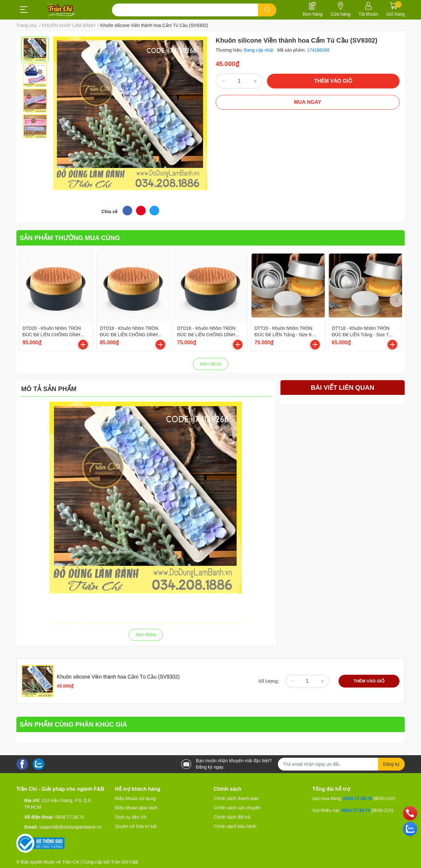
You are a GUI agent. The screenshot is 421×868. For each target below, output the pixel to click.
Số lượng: (269, 681)
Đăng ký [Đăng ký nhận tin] (391, 764)
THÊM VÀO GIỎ (333, 81)
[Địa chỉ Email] (341, 764)
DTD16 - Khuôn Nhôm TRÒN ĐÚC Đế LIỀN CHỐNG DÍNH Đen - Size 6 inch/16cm (206, 334)
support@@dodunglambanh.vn (70, 827)
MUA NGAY (308, 102)
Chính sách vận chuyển (237, 808)
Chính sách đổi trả (232, 817)
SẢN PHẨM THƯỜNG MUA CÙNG (70, 238)
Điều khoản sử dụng (136, 798)
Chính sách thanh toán (236, 798)
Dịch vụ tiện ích (131, 817)
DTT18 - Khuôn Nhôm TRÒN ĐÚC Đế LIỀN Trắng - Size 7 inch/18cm (361, 334)
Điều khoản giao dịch (136, 808)
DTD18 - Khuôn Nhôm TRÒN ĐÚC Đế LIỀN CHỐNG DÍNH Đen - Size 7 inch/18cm (129, 334)
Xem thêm (146, 635)
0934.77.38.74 (70, 817)
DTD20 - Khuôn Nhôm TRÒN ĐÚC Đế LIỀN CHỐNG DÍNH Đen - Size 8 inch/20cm (52, 334)
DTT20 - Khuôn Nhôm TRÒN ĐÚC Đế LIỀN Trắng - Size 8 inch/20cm (283, 334)
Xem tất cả (210, 364)
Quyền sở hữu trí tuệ (136, 826)
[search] (267, 10)
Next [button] (397, 300)
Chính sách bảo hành (235, 826)
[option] (35, 49)
